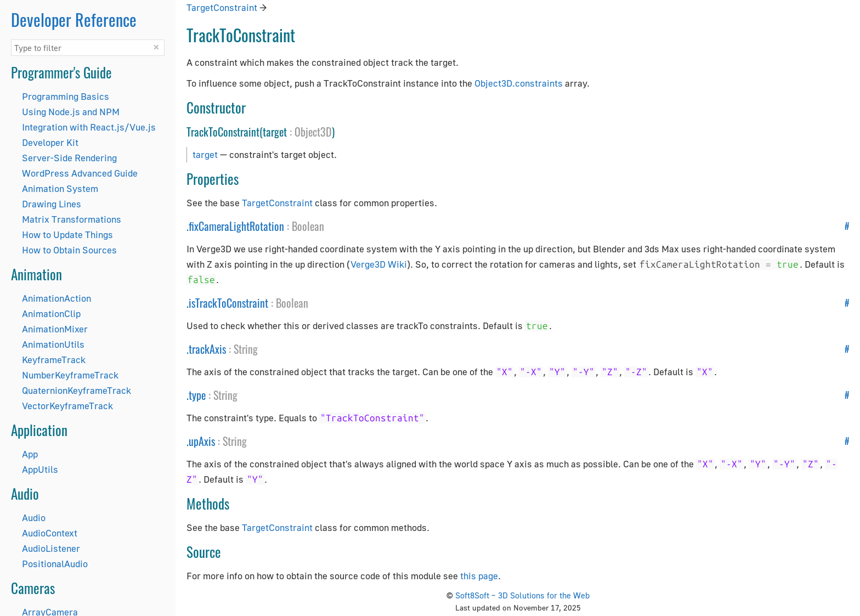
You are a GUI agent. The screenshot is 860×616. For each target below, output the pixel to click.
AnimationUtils (53, 344)
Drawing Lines (52, 204)
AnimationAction (56, 298)
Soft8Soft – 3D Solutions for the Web (522, 595)
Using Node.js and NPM (71, 112)
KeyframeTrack (54, 360)
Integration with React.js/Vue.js (89, 127)
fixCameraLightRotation (236, 226)
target (205, 154)
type (197, 395)
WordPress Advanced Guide (80, 173)
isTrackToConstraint (228, 303)
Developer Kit (50, 142)
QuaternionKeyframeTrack (77, 390)
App (30, 454)
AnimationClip (51, 313)
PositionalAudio (55, 564)
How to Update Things (67, 234)
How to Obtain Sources (69, 250)
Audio (34, 518)
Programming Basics (66, 96)
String (246, 349)
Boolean (308, 226)
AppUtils (40, 469)
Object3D (313, 132)
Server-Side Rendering (69, 158)
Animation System (60, 188)
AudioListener (51, 548)
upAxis (202, 441)
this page (479, 576)
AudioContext (50, 533)
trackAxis (207, 349)
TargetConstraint (222, 7)
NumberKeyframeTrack (70, 375)
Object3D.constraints (519, 83)
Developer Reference (74, 19)
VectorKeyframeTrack (67, 406)
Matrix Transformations (72, 219)
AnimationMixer (55, 329)
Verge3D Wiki (379, 264)
